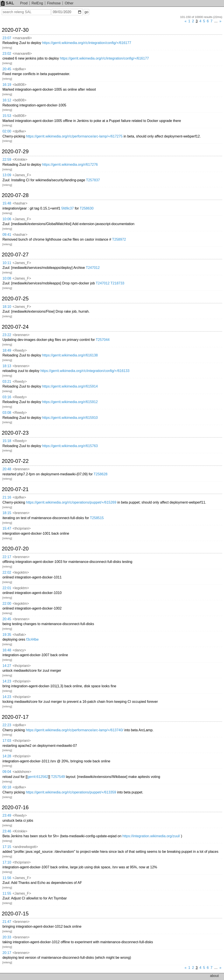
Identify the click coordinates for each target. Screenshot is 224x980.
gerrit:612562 (38, 777)
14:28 (7, 756)
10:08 (7, 278)
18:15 (7, 513)
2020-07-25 (15, 299)
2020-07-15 (15, 914)
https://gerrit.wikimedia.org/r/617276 (70, 165)
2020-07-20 (15, 549)
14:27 (7, 666)
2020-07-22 (15, 461)
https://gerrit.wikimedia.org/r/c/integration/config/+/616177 (87, 43)
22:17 (7, 557)
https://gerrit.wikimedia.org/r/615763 (70, 446)
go (86, 12)
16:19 (7, 85)
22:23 (7, 725)
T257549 (58, 777)
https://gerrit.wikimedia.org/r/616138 (70, 355)
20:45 (7, 69)
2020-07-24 (15, 327)
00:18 (7, 787)
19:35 (7, 635)
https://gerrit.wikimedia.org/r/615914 (70, 386)
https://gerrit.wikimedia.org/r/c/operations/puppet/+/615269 (71, 502)
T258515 (97, 518)
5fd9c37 (67, 208)
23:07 (7, 38)
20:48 (7, 469)
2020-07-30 (15, 30)
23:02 (7, 54)
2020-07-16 (15, 807)
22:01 (7, 588)
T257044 (103, 340)
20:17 (7, 953)
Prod (24, 3)
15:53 (7, 116)
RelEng (37, 3)
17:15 (7, 847)
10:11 (7, 263)
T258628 (101, 474)
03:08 (7, 413)
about (214, 976)
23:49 (7, 815)
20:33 (7, 937)
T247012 (93, 268)
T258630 (87, 208)
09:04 (7, 772)
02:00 (7, 131)
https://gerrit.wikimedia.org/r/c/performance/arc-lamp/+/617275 (74, 136)
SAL (7, 3)
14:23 (7, 681)
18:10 (7, 307)
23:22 (7, 335)
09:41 (7, 235)
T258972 (119, 239)
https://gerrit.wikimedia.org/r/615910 (70, 418)
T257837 (93, 180)
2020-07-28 (15, 195)
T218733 (117, 283)
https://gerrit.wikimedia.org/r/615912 (70, 402)
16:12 (7, 100)
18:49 (7, 350)
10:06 (7, 219)
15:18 (7, 441)
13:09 (7, 175)
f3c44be (32, 639)
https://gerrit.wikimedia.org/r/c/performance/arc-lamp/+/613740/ (75, 730)
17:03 (7, 741)
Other (69, 3)
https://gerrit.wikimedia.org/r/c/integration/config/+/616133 (85, 371)
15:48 (7, 203)
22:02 (7, 572)
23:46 (7, 831)
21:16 (7, 497)
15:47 (7, 528)
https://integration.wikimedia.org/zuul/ (151, 836)
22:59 (7, 160)
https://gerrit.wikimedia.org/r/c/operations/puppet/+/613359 (71, 792)
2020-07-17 (15, 717)
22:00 (7, 604)
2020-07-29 (15, 152)
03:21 (7, 382)
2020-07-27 (15, 255)
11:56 (7, 878)
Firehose (54, 3)
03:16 (7, 397)
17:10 (7, 862)
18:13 (7, 366)
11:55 (7, 893)
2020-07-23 (15, 433)
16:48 (7, 650)
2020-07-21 (15, 489)
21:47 (7, 922)
